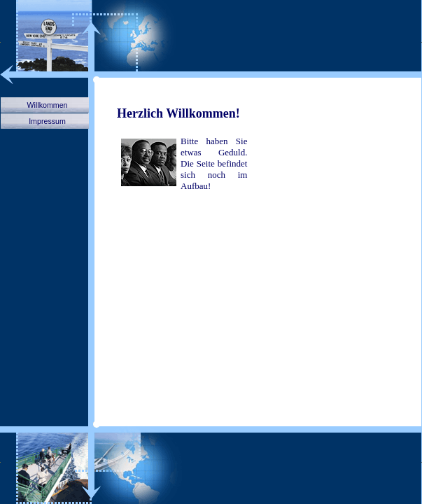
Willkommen (47, 105)
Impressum (47, 121)
